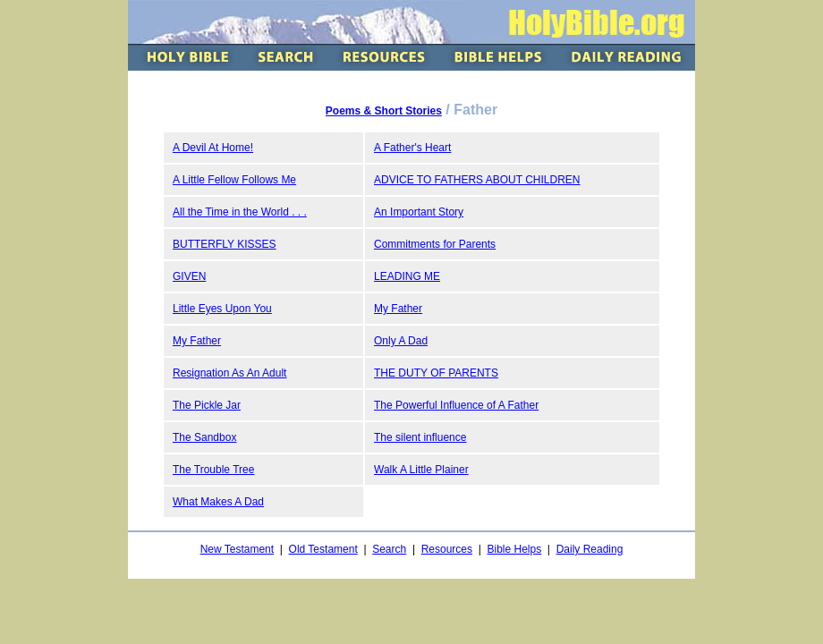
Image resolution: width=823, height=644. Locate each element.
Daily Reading (590, 549)
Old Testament (323, 549)
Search (389, 549)
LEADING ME (407, 276)
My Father (398, 309)
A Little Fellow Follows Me (234, 180)
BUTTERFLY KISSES (225, 244)
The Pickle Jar (207, 405)
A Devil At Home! (213, 148)
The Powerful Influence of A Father (456, 405)
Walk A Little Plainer (421, 470)
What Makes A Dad (218, 502)
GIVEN (189, 276)
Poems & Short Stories (384, 111)
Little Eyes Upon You (222, 309)
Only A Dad (401, 341)
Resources (447, 549)
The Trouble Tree (213, 470)
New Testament (237, 549)
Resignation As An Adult (229, 373)
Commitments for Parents (435, 244)
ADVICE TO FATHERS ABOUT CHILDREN (477, 180)
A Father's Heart (412, 148)
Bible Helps (514, 549)
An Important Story (419, 212)
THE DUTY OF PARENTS (436, 373)
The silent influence (420, 437)
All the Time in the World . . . (240, 212)
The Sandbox (204, 437)
